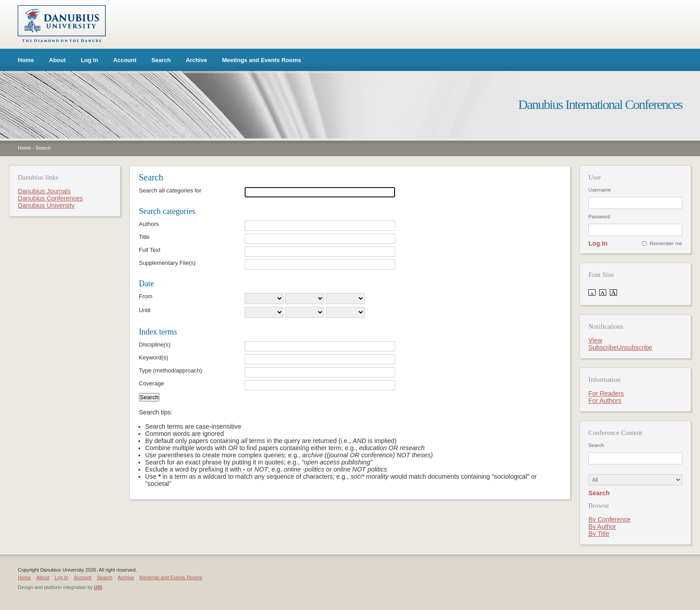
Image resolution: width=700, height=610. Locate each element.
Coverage (151, 383)
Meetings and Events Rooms (262, 60)
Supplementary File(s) (167, 263)
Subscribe (603, 347)
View (595, 340)
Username (600, 190)
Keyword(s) (154, 357)
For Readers (606, 393)
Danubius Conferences (50, 198)
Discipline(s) (155, 345)
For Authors (605, 401)
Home (26, 60)
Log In (90, 60)
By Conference (610, 519)
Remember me (666, 243)
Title (144, 237)
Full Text (150, 250)
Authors (149, 224)
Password (599, 217)
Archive (196, 60)
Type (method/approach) (171, 370)
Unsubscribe (635, 347)
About (58, 60)
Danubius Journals (44, 191)
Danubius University (46, 205)
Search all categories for (170, 190)
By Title (599, 534)
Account (125, 60)
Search (161, 60)
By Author (602, 526)
